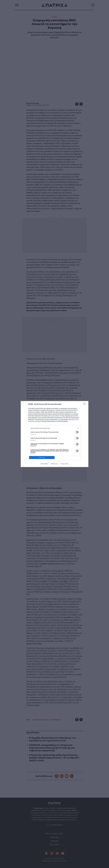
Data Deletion (45, 464)
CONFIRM (42, 458)
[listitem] (55, 428)
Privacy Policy (64, 464)
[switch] (76, 432)
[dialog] (55, 434)
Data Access (54, 464)
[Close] (85, 404)
